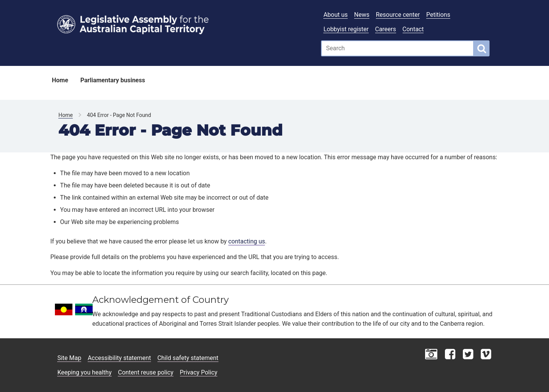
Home (60, 80)
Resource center (398, 15)
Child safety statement (188, 358)
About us (335, 15)
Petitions (438, 15)
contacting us (247, 241)
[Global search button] (482, 48)
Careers (386, 29)
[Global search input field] (397, 48)
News (362, 15)
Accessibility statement (119, 358)
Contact (413, 29)
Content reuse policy (145, 372)
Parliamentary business (113, 80)
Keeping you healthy (84, 372)
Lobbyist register (346, 29)
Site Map (69, 358)
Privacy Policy (199, 372)
